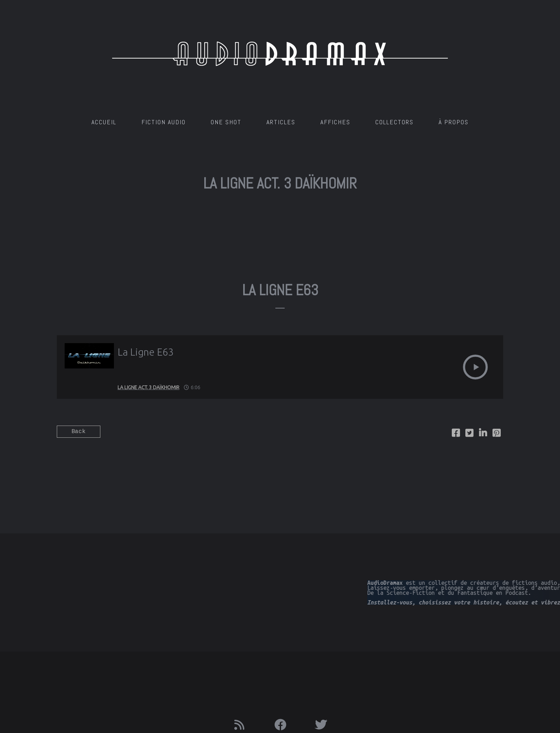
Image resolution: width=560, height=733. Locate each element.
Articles (281, 122)
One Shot (226, 122)
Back (79, 432)
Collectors (394, 122)
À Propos (454, 122)
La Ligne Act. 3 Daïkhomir (148, 387)
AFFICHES (335, 122)
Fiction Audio (164, 122)
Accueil (104, 122)
